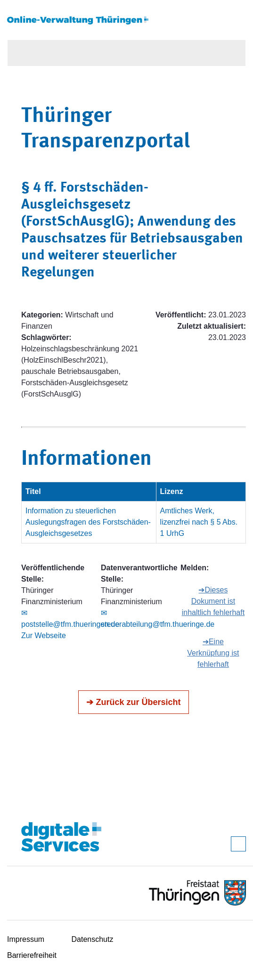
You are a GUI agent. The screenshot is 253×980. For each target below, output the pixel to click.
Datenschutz (93, 939)
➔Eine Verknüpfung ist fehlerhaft (213, 653)
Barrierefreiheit (32, 955)
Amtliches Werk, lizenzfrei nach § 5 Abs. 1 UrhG (199, 522)
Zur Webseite (44, 636)
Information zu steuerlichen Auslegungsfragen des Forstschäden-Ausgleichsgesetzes (88, 522)
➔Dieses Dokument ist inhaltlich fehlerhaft (213, 601)
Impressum (26, 939)
